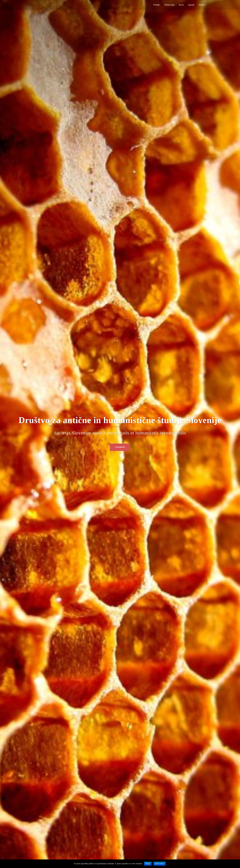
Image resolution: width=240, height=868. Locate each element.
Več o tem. (160, 864)
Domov (202, 5)
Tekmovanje (169, 5)
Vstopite (120, 447)
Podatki (157, 5)
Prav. (148, 864)
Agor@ (191, 5)
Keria (181, 5)
